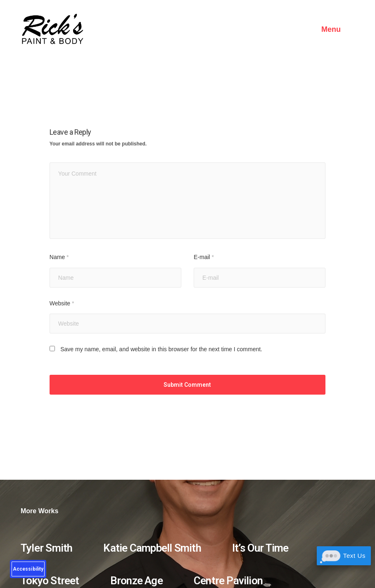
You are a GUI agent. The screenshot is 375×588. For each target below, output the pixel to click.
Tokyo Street (50, 581)
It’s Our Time (260, 548)
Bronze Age (136, 581)
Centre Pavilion (228, 581)
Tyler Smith (46, 548)
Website (62, 303)
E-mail (204, 257)
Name (59, 257)
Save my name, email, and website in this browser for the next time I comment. (161, 349)
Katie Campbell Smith (152, 548)
